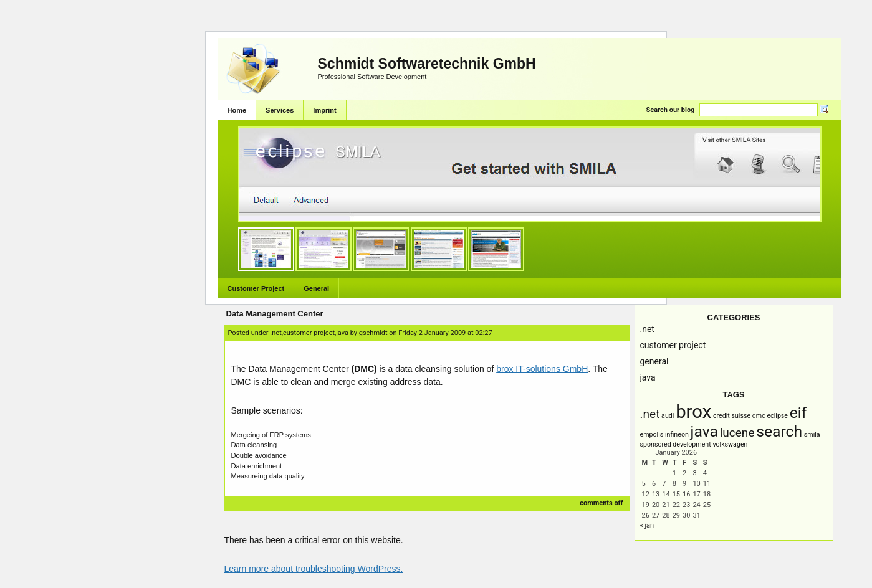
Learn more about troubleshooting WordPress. (314, 569)
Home (237, 110)
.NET (647, 329)
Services (280, 110)
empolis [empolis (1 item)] (652, 434)
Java (648, 377)
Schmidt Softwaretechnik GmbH (427, 64)
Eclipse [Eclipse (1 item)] (777, 416)
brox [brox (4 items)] (693, 412)
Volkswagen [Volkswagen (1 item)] (730, 444)
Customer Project (256, 288)
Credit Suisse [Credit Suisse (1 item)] (732, 416)
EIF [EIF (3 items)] (798, 413)
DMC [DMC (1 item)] (759, 416)
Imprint (324, 110)
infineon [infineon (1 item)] (677, 434)
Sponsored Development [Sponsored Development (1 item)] (676, 444)
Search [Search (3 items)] (779, 431)
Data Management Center (275, 314)
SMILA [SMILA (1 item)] (812, 434)
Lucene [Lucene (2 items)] (737, 433)
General (316, 288)
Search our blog (671, 110)
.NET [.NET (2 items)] (650, 414)
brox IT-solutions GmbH (542, 369)
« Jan (647, 525)
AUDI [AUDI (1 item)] (668, 416)
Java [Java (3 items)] (704, 431)
